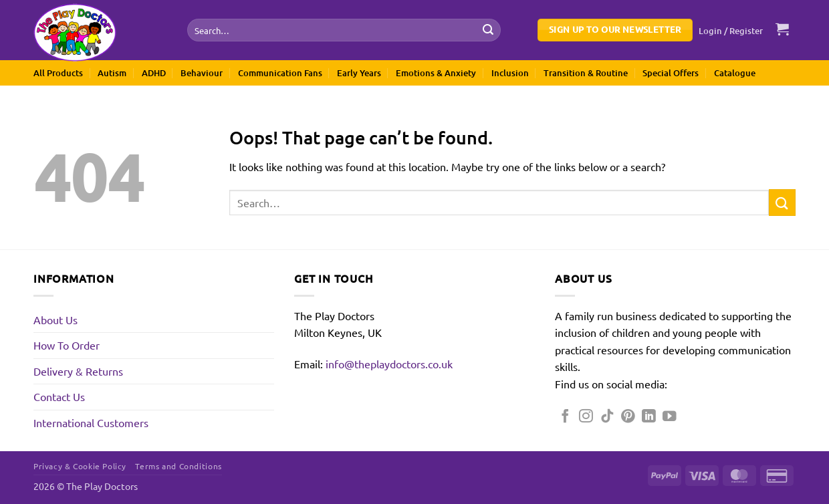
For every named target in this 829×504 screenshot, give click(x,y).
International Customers (91, 422)
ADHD (154, 73)
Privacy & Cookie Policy (80, 466)
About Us (55, 320)
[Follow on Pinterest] (628, 417)
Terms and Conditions (178, 466)
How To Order (67, 345)
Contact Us (59, 396)
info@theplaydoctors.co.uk (389, 364)
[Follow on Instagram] (586, 417)
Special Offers (671, 73)
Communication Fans (280, 73)
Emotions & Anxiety (436, 73)
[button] (731, 31)
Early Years (359, 73)
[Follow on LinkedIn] (649, 417)
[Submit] (488, 30)
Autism (112, 73)
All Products (58, 73)
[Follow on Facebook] (565, 417)
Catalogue (735, 73)
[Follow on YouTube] (670, 417)
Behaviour (202, 73)
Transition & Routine (586, 73)
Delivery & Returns (78, 371)
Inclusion (510, 73)
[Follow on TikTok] (607, 417)
